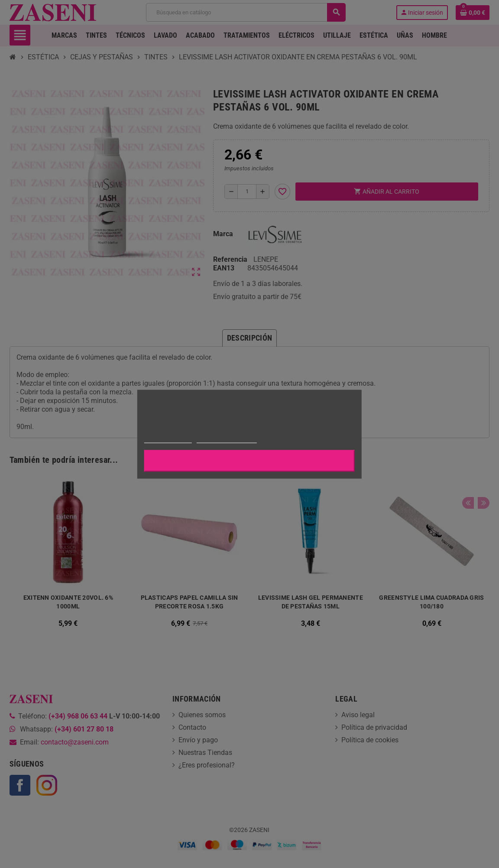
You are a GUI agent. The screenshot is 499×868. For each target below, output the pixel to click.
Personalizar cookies (227, 439)
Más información (168, 439)
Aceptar (249, 461)
